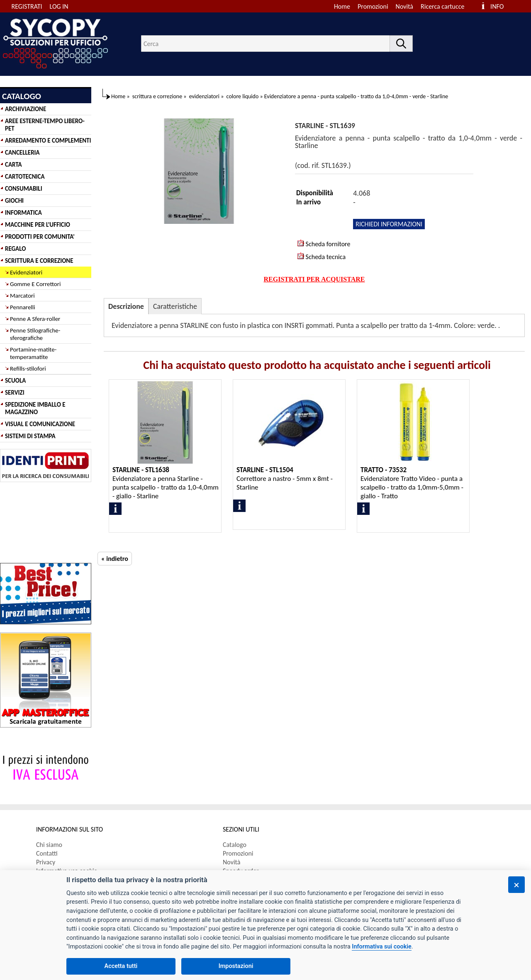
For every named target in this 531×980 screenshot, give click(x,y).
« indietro (115, 559)
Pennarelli (23, 307)
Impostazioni (236, 966)
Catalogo (235, 845)
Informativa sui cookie (381, 947)
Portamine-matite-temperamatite (33, 353)
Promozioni (373, 6)
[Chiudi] (516, 885)
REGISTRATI (27, 6)
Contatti (47, 853)
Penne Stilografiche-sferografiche (35, 334)
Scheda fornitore (324, 244)
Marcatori (22, 296)
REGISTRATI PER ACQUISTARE (314, 279)
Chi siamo (49, 845)
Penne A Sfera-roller (35, 319)
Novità (404, 6)
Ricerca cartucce (442, 6)
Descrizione (126, 306)
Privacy (46, 862)
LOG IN (59, 6)
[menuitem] (446, 6)
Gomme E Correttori (35, 284)
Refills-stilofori (28, 369)
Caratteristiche (175, 306)
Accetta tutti (121, 966)
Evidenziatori (26, 272)
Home (342, 6)
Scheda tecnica (322, 257)
